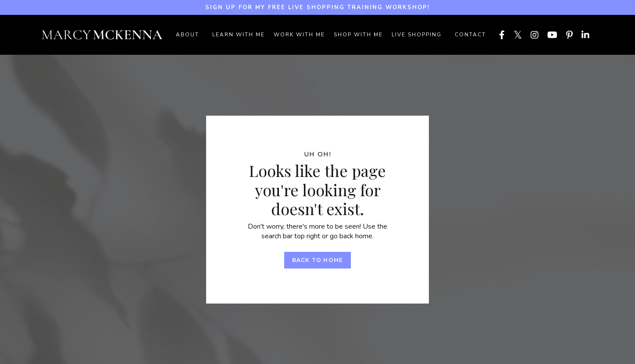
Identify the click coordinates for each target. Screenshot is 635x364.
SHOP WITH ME (358, 35)
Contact (470, 35)
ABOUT (187, 35)
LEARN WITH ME (239, 35)
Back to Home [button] (317, 260)
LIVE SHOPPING (417, 35)
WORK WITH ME (299, 35)
